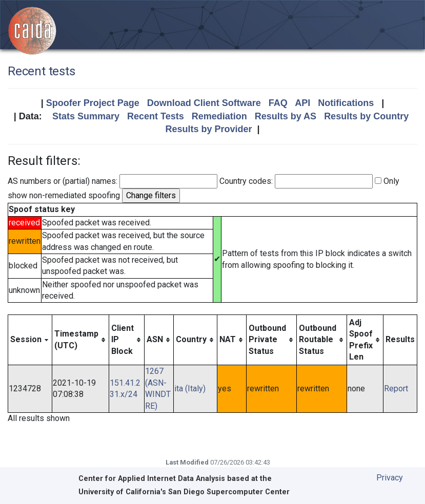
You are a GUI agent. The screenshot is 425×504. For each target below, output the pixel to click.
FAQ (278, 103)
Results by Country (366, 116)
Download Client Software (204, 103)
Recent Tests (156, 116)
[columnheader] (30, 340)
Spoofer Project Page (93, 103)
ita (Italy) (190, 388)
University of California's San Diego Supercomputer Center (184, 492)
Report (396, 388)
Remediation (219, 116)
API (302, 103)
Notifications (346, 103)
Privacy (390, 478)
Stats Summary (86, 116)
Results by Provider (208, 129)
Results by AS (286, 116)
